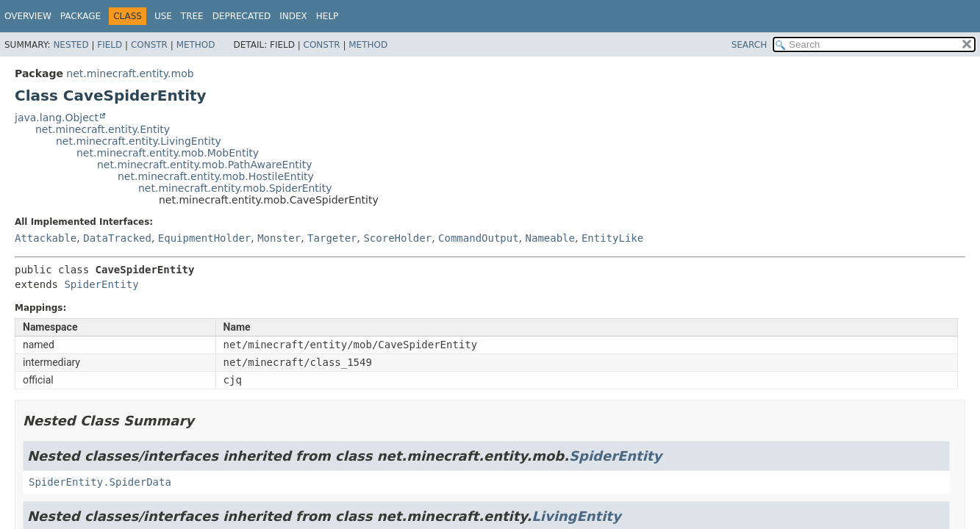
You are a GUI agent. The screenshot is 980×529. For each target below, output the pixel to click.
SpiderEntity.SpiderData (100, 482)
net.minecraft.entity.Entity (103, 129)
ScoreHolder (397, 238)
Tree (192, 16)
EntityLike (612, 238)
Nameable (550, 238)
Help (328, 16)
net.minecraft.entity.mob (130, 73)
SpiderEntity (101, 284)
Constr (149, 45)
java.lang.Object (57, 118)
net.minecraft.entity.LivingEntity (139, 141)
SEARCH (750, 45)
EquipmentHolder (204, 238)
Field (110, 45)
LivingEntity (576, 516)
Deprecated (242, 16)
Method (196, 45)
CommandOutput (479, 238)
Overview (28, 16)
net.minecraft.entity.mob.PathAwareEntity (204, 165)
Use (163, 16)
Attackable (46, 238)
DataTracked (117, 238)
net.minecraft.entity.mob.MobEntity (168, 153)
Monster (279, 238)
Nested (71, 45)
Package (81, 16)
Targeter (332, 238)
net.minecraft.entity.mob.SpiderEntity (235, 188)
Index (293, 16)
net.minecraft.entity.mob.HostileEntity (216, 176)
